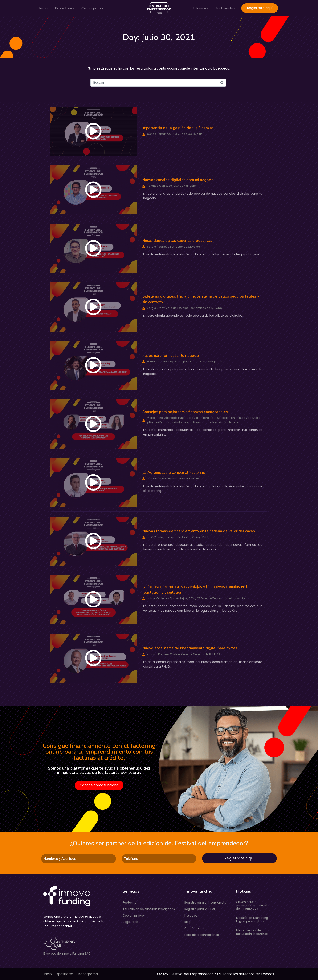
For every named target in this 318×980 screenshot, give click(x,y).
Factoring (130, 903)
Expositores (64, 8)
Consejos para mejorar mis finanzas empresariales (185, 412)
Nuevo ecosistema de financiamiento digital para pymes (190, 648)
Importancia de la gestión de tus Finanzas (178, 128)
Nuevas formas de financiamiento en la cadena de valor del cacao (199, 531)
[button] (93, 131)
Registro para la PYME (200, 909)
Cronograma (92, 8)
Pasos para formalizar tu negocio (171, 356)
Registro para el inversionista (205, 903)
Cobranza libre (133, 916)
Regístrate (130, 922)
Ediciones (200, 8)
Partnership (225, 8)
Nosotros (191, 916)
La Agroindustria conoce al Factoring (174, 472)
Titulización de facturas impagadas (149, 909)
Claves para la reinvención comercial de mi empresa (251, 905)
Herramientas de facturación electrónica (252, 932)
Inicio (43, 8)
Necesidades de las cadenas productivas (177, 241)
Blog (187, 922)
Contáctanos (194, 928)
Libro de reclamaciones (202, 935)
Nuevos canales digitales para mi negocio (178, 180)
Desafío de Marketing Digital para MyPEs (252, 920)
